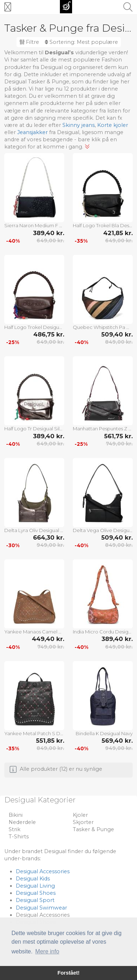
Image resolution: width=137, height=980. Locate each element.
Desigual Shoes (36, 893)
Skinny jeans (79, 125)
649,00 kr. (50, 241)
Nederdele (22, 822)
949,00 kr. (50, 545)
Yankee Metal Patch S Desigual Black (34, 733)
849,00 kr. (119, 342)
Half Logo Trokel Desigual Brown (34, 327)
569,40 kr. (117, 741)
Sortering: (81, 42)
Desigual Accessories (43, 871)
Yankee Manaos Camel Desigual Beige (34, 632)
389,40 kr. (49, 233)
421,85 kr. (118, 233)
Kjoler (80, 815)
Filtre (29, 42)
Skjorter (83, 822)
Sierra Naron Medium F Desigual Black (34, 225)
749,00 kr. (119, 444)
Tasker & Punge (93, 829)
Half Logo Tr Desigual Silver (34, 429)
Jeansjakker (32, 132)
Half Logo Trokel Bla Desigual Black (103, 225)
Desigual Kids (33, 879)
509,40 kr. (117, 334)
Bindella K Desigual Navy (104, 733)
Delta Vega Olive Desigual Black (103, 530)
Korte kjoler (113, 125)
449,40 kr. (48, 639)
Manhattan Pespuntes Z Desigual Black (103, 429)
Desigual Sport (35, 900)
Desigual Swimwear (41, 908)
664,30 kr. (49, 537)
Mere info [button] (47, 951)
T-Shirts (19, 837)
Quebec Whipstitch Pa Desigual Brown (103, 327)
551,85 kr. (50, 741)
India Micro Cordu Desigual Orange (103, 632)
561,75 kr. (118, 436)
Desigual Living (35, 886)
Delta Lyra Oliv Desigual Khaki (34, 530)
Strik (15, 829)
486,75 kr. (49, 334)
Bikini (16, 815)
